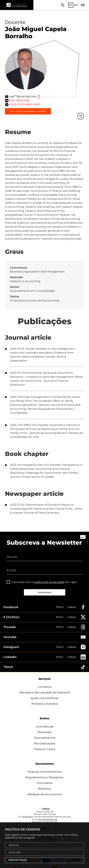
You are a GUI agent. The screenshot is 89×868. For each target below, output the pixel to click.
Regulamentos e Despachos (44, 777)
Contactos (44, 687)
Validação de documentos (45, 794)
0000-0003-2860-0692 (25, 104)
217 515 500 (27, 817)
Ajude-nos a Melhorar (44, 698)
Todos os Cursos (45, 749)
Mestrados (44, 732)
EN (76, 5)
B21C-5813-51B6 (19, 100)
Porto (60, 607)
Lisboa (72, 607)
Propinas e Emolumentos (45, 772)
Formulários (44, 783)
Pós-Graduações (44, 743)
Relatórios (45, 789)
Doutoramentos (45, 738)
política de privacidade (49, 582)
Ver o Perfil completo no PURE (28, 111)
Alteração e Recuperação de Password (44, 692)
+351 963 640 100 (50, 822)
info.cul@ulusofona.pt (48, 819)
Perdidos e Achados (45, 704)
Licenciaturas (44, 727)
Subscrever (45, 592)
